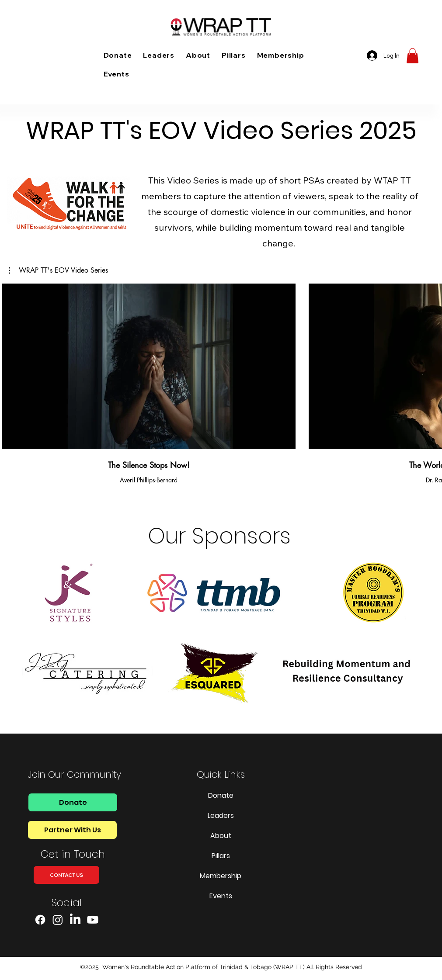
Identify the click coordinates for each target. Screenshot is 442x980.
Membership (221, 876)
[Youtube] (93, 920)
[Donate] (73, 802)
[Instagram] (58, 920)
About (221, 836)
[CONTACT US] (66, 875)
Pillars (221, 856)
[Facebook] (40, 920)
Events (221, 896)
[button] (412, 56)
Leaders (221, 816)
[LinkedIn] (75, 920)
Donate (221, 795)
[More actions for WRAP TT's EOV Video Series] (58, 270)
